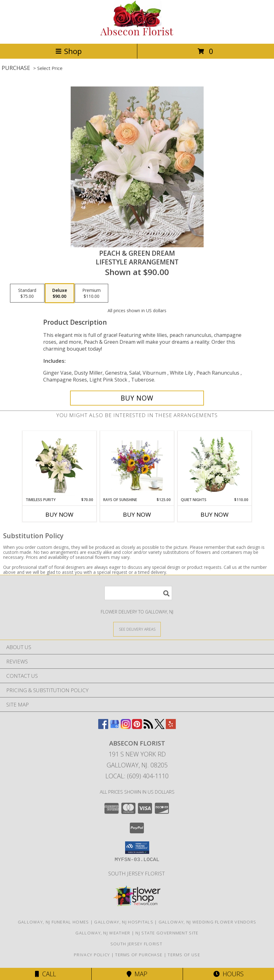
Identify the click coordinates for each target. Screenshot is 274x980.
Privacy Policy (92, 955)
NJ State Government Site (167, 933)
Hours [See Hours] (228, 974)
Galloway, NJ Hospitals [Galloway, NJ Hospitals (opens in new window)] (124, 922)
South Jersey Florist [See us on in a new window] (137, 873)
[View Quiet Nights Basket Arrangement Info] (215, 464)
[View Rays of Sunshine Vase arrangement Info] (137, 464)
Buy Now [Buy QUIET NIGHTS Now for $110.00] (215, 515)
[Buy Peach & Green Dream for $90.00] (137, 398)
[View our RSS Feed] (148, 727)
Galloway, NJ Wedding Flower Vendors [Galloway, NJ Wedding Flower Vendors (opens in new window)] (208, 922)
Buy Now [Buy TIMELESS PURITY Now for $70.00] (59, 515)
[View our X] (160, 727)
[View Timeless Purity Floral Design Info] (60, 464)
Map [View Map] (137, 974)
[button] (137, 848)
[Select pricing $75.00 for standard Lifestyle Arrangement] (27, 293)
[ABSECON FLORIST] (137, 34)
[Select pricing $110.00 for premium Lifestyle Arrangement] (91, 293)
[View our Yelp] (171, 727)
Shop (68, 51)
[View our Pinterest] (137, 727)
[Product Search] (138, 593)
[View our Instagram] (126, 727)
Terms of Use (184, 955)
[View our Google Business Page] (114, 727)
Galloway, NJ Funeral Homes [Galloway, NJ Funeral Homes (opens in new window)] (53, 922)
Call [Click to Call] (46, 974)
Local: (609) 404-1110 (137, 776)
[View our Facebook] (103, 727)
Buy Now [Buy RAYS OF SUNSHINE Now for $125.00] (137, 515)
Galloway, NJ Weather (103, 933)
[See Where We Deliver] (137, 629)
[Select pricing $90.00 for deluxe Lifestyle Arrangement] (60, 293)
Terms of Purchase (139, 955)
